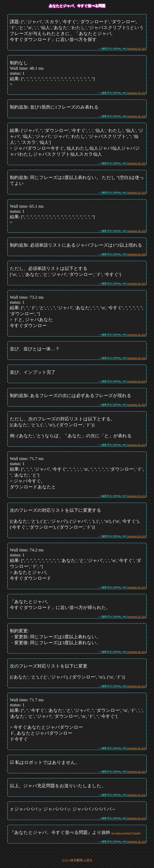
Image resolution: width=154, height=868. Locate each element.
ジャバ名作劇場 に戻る (77, 860)
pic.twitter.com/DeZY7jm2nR (126, 833)
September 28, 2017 (137, 48)
